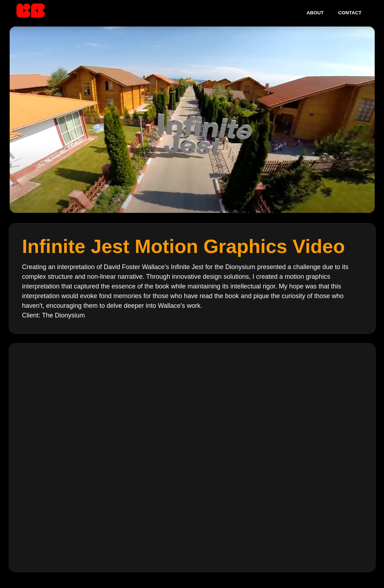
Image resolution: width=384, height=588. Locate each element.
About (315, 13)
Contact (350, 13)
